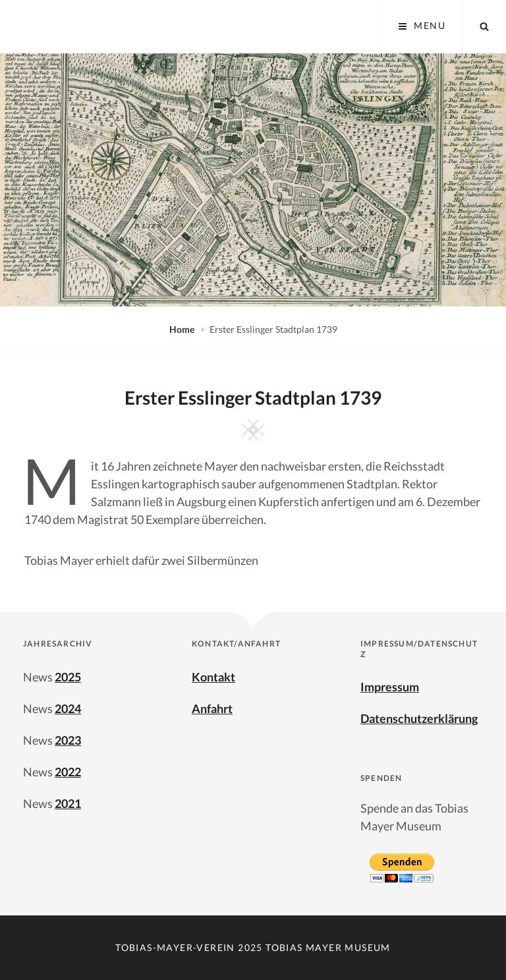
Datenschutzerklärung (419, 718)
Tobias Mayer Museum (328, 947)
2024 (68, 708)
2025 (68, 677)
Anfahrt (212, 708)
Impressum (390, 687)
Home (183, 329)
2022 (68, 772)
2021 (68, 803)
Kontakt (213, 677)
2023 (68, 740)
